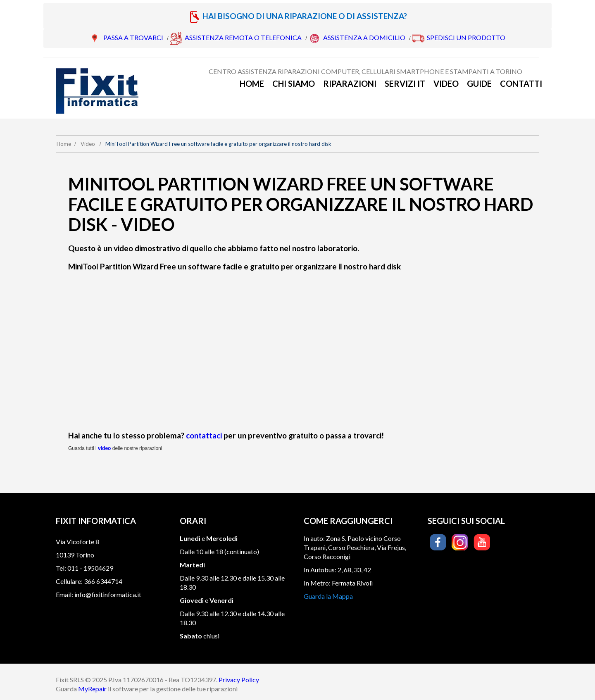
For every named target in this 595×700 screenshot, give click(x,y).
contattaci (204, 435)
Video (446, 83)
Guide (479, 83)
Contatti (521, 83)
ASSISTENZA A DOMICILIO (364, 37)
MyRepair (92, 689)
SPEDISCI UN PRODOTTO (466, 37)
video (104, 448)
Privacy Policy (239, 680)
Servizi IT (405, 83)
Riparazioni (350, 83)
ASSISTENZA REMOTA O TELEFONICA (243, 37)
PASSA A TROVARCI (133, 37)
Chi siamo (294, 83)
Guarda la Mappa (328, 596)
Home (252, 83)
